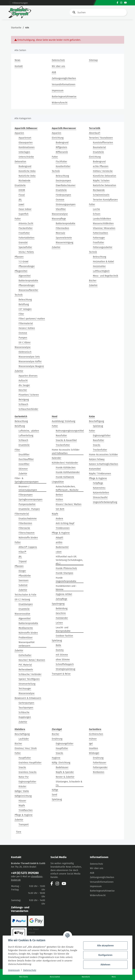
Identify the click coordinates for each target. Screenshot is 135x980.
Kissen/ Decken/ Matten (69, 504)
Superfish (24, 214)
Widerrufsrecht (60, 103)
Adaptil (59, 538)
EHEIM (22, 190)
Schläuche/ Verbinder (30, 674)
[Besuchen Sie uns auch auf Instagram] (121, 3)
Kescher (23, 390)
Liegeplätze (58, 482)
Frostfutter (24, 233)
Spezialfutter (25, 247)
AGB (54, 72)
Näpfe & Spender (65, 772)
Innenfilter (24, 464)
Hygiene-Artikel (64, 594)
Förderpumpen (63, 195)
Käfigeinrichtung (23, 796)
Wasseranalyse (23, 347)
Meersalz (60, 233)
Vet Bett (60, 509)
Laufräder (24, 739)
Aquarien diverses (28, 376)
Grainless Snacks (28, 772)
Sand (54, 795)
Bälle (58, 645)
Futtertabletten (26, 238)
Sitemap (93, 60)
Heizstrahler (99, 266)
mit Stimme (62, 655)
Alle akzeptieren (105, 946)
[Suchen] (98, 12)
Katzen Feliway (97, 459)
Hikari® (22, 552)
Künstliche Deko (27, 171)
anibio (59, 542)
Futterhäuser (100, 763)
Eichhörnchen (96, 734)
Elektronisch (25, 352)
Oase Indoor (25, 209)
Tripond (23, 561)
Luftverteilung (26, 436)
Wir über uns (58, 66)
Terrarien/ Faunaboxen (101, 138)
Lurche (96, 209)
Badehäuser (62, 767)
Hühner (93, 739)
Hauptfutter (25, 758)
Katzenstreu (99, 488)
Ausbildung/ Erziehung (63, 421)
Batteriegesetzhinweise (64, 97)
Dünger (22, 571)
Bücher (93, 281)
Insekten (93, 748)
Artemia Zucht (26, 223)
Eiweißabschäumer (66, 185)
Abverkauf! (95, 133)
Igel (91, 744)
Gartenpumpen (26, 703)
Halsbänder (62, 618)
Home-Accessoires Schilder (103, 455)
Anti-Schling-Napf (65, 523)
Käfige (55, 790)
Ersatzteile (20, 185)
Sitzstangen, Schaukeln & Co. (69, 783)
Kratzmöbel (95, 469)
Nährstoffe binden (28, 538)
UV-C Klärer (25, 342)
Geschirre (61, 613)
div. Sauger (24, 385)
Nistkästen (99, 772)
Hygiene (56, 758)
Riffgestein (61, 147)
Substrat (23, 585)
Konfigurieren (105, 955)
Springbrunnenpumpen (31, 500)
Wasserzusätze (22, 614)
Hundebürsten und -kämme (66, 588)
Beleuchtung (25, 300)
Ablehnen (105, 965)
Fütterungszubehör (103, 247)
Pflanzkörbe (25, 576)
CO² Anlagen (25, 309)
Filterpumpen (26, 495)
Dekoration (20, 162)
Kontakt (19, 66)
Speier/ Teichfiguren (29, 679)
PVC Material (25, 665)
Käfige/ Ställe (22, 791)
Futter (18, 219)
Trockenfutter (63, 445)
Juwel (21, 204)
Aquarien (19, 133)
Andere (59, 519)
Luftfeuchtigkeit (101, 271)
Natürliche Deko (27, 176)
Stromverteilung (27, 684)
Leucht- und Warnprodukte (63, 629)
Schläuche (24, 712)
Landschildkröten (102, 219)
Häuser (22, 801)
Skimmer (23, 469)
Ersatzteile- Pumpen (29, 509)
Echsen (97, 214)
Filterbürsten (25, 523)
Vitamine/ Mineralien (104, 228)
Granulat (23, 242)
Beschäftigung (96, 421)
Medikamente (26, 628)
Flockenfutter (26, 228)
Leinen (59, 623)
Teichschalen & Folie (25, 595)
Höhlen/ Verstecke (103, 171)
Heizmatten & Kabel (103, 262)
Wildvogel (94, 753)
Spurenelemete (64, 238)
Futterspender (100, 767)
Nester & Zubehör (65, 777)
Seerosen (24, 580)
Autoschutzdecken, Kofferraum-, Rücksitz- (67, 488)
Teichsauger (25, 689)
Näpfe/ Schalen (101, 181)
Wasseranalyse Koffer (30, 361)
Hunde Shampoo (64, 573)
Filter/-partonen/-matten (32, 319)
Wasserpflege (59, 219)
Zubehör (19, 371)
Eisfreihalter (25, 655)
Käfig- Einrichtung (61, 763)
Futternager (99, 238)
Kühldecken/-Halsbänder (65, 463)
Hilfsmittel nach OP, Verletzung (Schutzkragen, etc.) (69, 560)
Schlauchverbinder (28, 409)
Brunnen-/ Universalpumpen (28, 488)
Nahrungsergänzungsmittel (70, 431)
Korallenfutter (63, 166)
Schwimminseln (101, 195)
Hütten (59, 500)
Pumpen (23, 338)
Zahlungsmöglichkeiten (64, 78)
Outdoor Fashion (64, 636)
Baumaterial (99, 147)
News (18, 60)
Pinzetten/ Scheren (29, 395)
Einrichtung (58, 138)
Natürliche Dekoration (104, 185)
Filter (21, 314)
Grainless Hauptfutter (30, 763)
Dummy (60, 650)
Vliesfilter (61, 209)
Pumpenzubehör (27, 504)
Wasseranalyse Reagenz (31, 366)
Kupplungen (25, 717)
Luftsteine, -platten (29, 431)
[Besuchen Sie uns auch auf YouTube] (125, 3)
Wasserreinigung (64, 242)
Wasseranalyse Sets (29, 357)
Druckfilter (24, 455)
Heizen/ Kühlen (27, 328)
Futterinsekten (100, 233)
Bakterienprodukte (28, 281)
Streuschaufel (100, 497)
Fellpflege (98, 483)
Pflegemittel (21, 271)
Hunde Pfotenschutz (66, 568)
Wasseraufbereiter (28, 290)
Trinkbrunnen (63, 528)
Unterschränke (26, 157)
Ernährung (57, 739)
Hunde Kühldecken (66, 468)
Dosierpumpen (63, 181)
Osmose (23, 333)
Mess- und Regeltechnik (105, 276)
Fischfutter (61, 162)
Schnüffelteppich (65, 664)
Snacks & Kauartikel (66, 440)
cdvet (59, 552)
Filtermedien (62, 228)
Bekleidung (62, 608)
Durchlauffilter (26, 459)
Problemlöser (26, 638)
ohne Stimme (63, 660)
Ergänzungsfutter (102, 436)
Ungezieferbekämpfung (105, 502)
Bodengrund (25, 166)
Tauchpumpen (26, 708)
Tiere (19, 832)
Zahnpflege (61, 599)
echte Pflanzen (101, 166)
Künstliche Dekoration (104, 176)
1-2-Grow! (23, 262)
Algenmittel (25, 276)
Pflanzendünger (27, 266)
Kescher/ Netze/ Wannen (32, 660)
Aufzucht (23, 381)
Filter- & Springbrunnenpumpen (27, 480)
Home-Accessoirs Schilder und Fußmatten (66, 452)
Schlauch (23, 404)
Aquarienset (25, 138)
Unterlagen (24, 152)
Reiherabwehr (26, 670)
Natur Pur (24, 777)
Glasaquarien (26, 143)
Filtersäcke (24, 528)
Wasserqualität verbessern (27, 644)
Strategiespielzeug (65, 669)
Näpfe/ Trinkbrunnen (100, 474)
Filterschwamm (27, 533)
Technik (19, 295)
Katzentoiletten (101, 493)
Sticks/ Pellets (26, 252)
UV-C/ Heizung (22, 599)
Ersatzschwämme (28, 519)
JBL (20, 200)
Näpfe (55, 514)
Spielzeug (57, 641)
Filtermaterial (26, 323)
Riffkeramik (62, 152)
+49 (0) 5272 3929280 (25, 873)
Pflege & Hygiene (61, 533)
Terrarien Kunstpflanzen (105, 200)
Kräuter (22, 786)
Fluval (22, 195)
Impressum (58, 91)
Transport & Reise (61, 674)
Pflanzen (19, 257)
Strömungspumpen (66, 204)
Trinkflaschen (26, 810)
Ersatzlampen (26, 604)
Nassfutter (61, 436)
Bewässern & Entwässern (28, 698)
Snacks (97, 445)
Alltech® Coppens (28, 547)
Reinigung (24, 400)
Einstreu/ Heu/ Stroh (26, 748)
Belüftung (24, 304)
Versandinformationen (64, 84)
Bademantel (62, 547)
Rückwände (25, 181)
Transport (24, 824)
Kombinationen (27, 147)
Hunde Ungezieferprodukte (66, 580)
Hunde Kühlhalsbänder (68, 472)
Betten (59, 495)
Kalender (56, 458)
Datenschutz (58, 60)
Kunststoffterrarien (103, 143)
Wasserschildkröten (103, 223)
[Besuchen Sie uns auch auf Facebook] (117, 3)
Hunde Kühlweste (65, 477)
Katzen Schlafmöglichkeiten (104, 464)
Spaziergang (58, 604)
